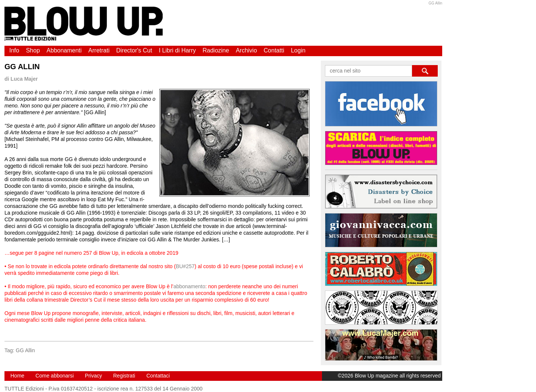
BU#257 (185, 266)
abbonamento (189, 286)
